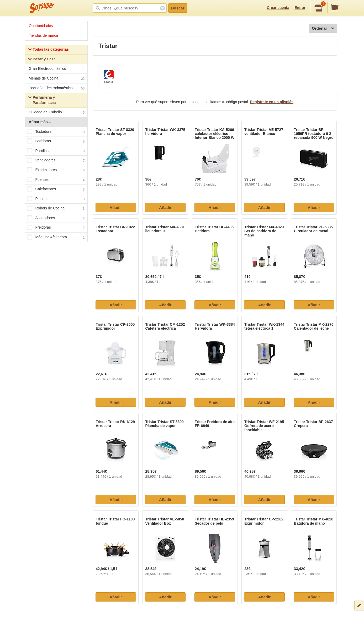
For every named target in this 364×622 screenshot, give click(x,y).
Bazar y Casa (42, 60)
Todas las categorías (48, 50)
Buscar (178, 8)
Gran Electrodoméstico (57, 69)
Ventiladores (56, 161)
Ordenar (323, 28)
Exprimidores (56, 170)
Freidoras (56, 228)
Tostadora (56, 132)
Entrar (300, 8)
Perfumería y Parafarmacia (42, 100)
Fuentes (56, 180)
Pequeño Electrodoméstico (57, 89)
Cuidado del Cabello (57, 113)
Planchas (56, 199)
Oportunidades (41, 26)
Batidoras (56, 141)
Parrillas (56, 151)
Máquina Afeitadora (56, 237)
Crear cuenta (278, 8)
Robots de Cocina (56, 209)
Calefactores (56, 189)
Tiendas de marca (44, 35)
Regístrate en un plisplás (272, 102)
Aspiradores (56, 218)
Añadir (116, 207)
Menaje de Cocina (57, 79)
